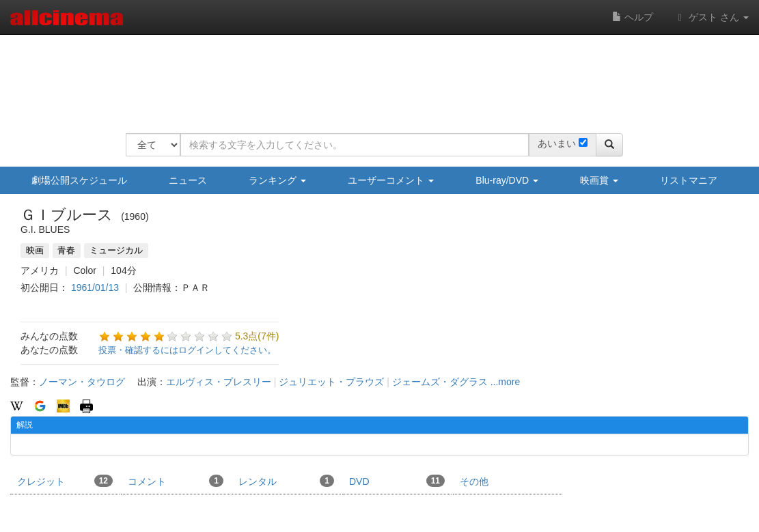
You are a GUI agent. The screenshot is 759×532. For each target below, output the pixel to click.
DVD (397, 481)
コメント (176, 481)
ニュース (188, 180)
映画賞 (599, 180)
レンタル (286, 481)
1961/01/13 (95, 288)
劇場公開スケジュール (79, 180)
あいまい (557, 143)
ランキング (277, 180)
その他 (474, 481)
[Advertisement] (374, 75)
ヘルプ (633, 17)
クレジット (65, 481)
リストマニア (689, 180)
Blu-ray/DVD (507, 180)
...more (506, 382)
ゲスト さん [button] (711, 17)
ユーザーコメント (391, 180)
